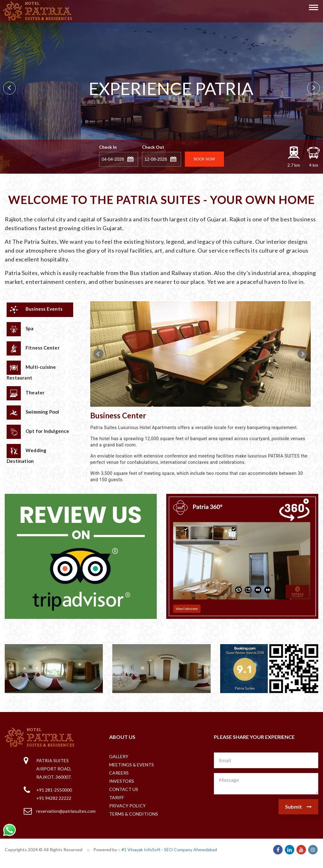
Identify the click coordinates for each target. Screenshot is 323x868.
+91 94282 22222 (54, 798)
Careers (119, 773)
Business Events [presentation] (35, 310)
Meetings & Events (132, 765)
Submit (298, 807)
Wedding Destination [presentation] (26, 454)
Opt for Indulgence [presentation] (38, 432)
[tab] (40, 310)
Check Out (153, 147)
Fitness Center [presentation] (33, 348)
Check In (108, 147)
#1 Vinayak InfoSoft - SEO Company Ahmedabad (169, 850)
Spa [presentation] (20, 329)
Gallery (119, 756)
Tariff (117, 797)
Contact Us (124, 789)
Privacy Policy (127, 806)
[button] (131, 158)
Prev (9, 88)
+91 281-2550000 (54, 790)
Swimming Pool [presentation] (33, 413)
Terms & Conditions (134, 814)
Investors (122, 781)
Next (314, 88)
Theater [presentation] (26, 393)
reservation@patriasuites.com (66, 811)
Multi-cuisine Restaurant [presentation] (31, 371)
